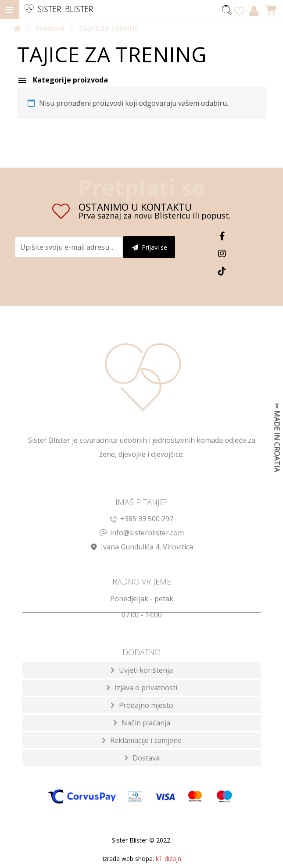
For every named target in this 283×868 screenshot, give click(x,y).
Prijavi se (150, 247)
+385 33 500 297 (141, 519)
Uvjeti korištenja (146, 671)
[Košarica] (271, 9)
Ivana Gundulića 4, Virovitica (142, 547)
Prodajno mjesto (146, 706)
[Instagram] (222, 254)
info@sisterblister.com (142, 533)
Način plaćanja (146, 724)
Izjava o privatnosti (146, 689)
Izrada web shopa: (128, 859)
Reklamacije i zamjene (146, 741)
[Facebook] (222, 236)
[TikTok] (222, 271)
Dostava (146, 759)
